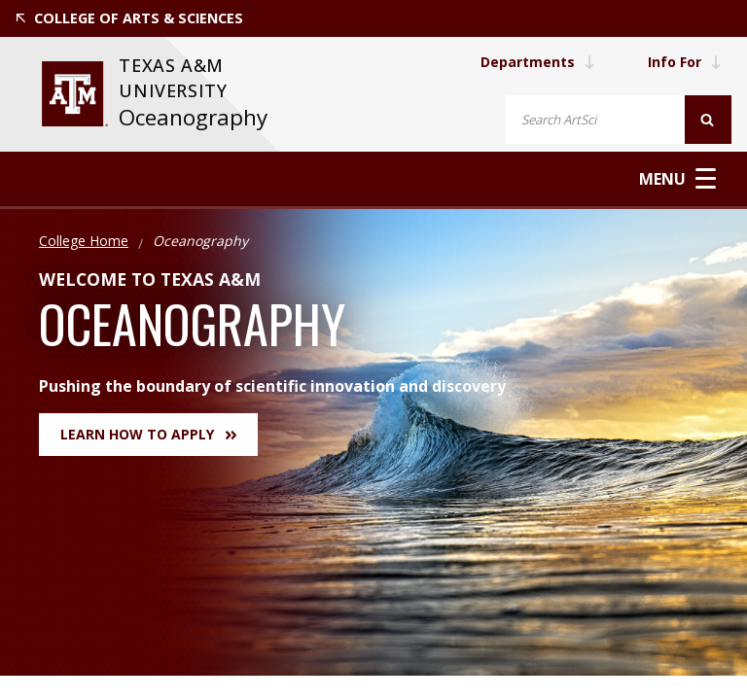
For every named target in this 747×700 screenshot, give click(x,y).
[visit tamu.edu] (75, 94)
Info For (685, 62)
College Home (84, 241)
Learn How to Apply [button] (148, 434)
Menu (677, 178)
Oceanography (193, 117)
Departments (538, 62)
